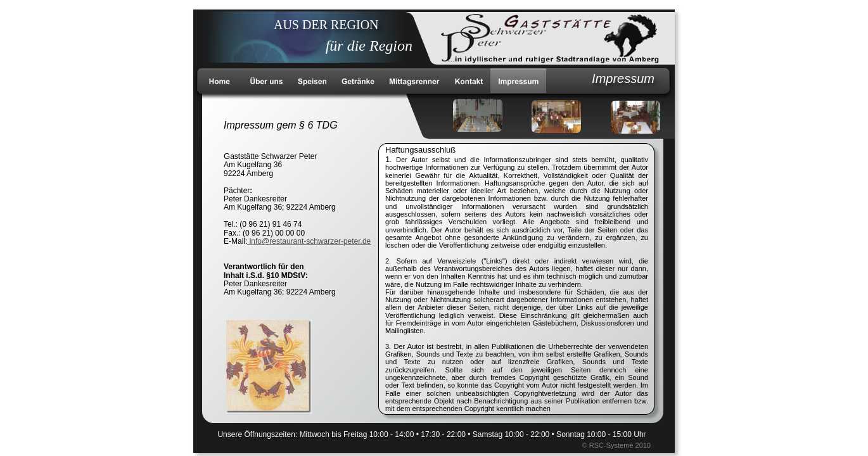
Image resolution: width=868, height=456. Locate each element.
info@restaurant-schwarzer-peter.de (309, 241)
